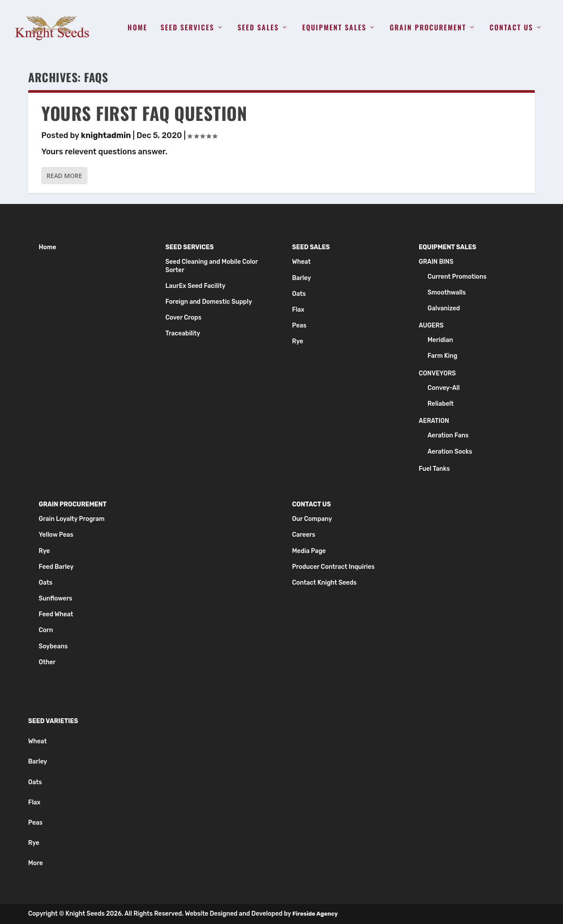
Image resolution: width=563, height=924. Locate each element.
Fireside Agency (315, 914)
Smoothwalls (447, 293)
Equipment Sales (334, 28)
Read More (64, 176)
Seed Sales (258, 28)
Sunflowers (55, 598)
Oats (299, 294)
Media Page (309, 551)
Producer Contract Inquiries (333, 567)
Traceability (183, 333)
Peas (299, 326)
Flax (298, 310)
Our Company (312, 519)
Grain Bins (436, 262)
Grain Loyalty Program (72, 519)
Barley (302, 278)
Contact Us (511, 28)
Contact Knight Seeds (324, 583)
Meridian (440, 340)
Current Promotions (457, 277)
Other (47, 662)
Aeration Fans (448, 435)
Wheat (301, 262)
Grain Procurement (428, 28)
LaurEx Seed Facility (196, 286)
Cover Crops (183, 318)
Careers (304, 535)
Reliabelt (441, 404)
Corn (46, 631)
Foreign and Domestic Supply (209, 302)
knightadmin (106, 135)
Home (137, 28)
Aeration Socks (450, 452)
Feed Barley (56, 567)
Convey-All (444, 388)
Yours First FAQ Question (144, 113)
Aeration (434, 421)
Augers (431, 326)
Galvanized (444, 308)
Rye (298, 341)
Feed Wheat (56, 614)
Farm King (442, 356)
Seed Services (187, 28)
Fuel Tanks (434, 469)
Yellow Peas (56, 535)
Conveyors (437, 373)
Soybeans (53, 646)
